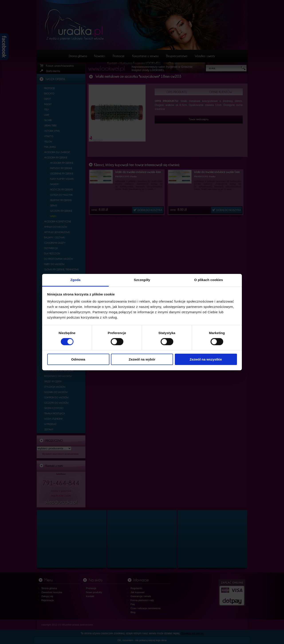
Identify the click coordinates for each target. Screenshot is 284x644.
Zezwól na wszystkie (206, 359)
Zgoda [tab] (75, 280)
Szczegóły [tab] (142, 280)
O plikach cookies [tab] (208, 280)
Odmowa (78, 359)
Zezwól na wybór (142, 359)
